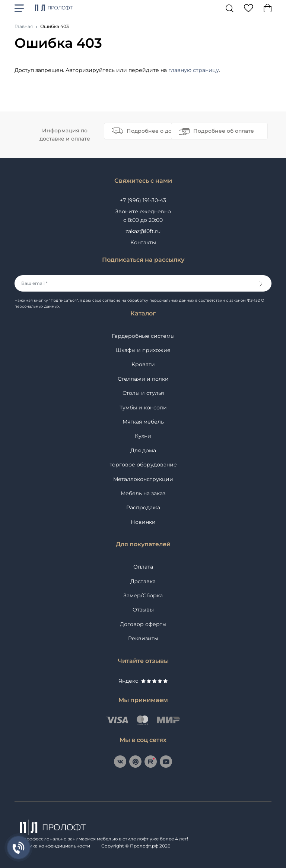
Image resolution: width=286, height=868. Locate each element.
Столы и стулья (143, 393)
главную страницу (194, 70)
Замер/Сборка (143, 595)
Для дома (143, 450)
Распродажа (143, 507)
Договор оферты (143, 624)
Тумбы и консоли (143, 408)
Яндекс (143, 681)
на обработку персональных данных (158, 300)
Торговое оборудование (143, 465)
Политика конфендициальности (52, 846)
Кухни (143, 436)
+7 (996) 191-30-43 (143, 200)
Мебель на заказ (143, 493)
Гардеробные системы (143, 336)
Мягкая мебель (143, 422)
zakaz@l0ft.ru (143, 231)
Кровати (143, 364)
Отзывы (143, 610)
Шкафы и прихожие (143, 350)
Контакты (143, 242)
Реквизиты (143, 638)
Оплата (143, 567)
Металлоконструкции (143, 479)
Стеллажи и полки (143, 379)
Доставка (143, 581)
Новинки (143, 522)
